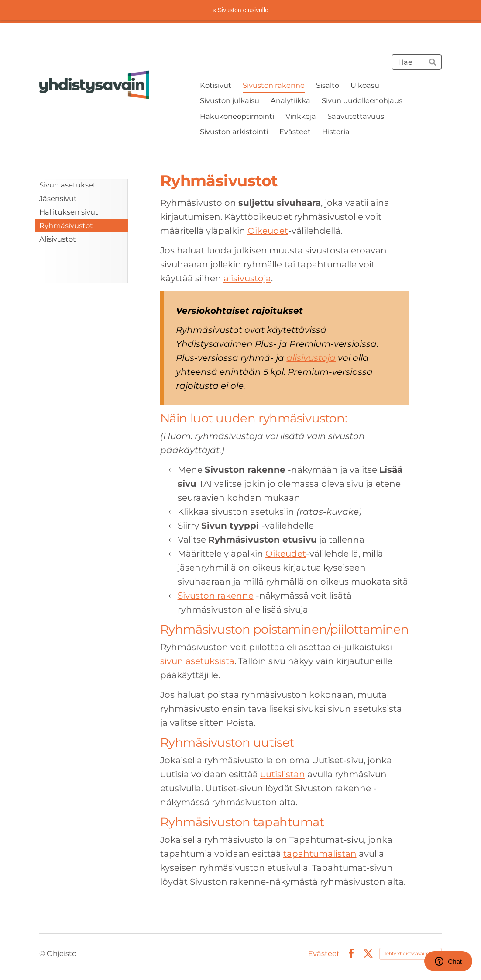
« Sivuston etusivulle (240, 10)
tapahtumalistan (320, 854)
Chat (448, 961)
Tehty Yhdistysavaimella (411, 954)
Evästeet (324, 953)
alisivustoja (247, 278)
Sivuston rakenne (216, 596)
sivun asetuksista (197, 661)
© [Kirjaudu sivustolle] (43, 953)
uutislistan (283, 774)
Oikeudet (268, 231)
